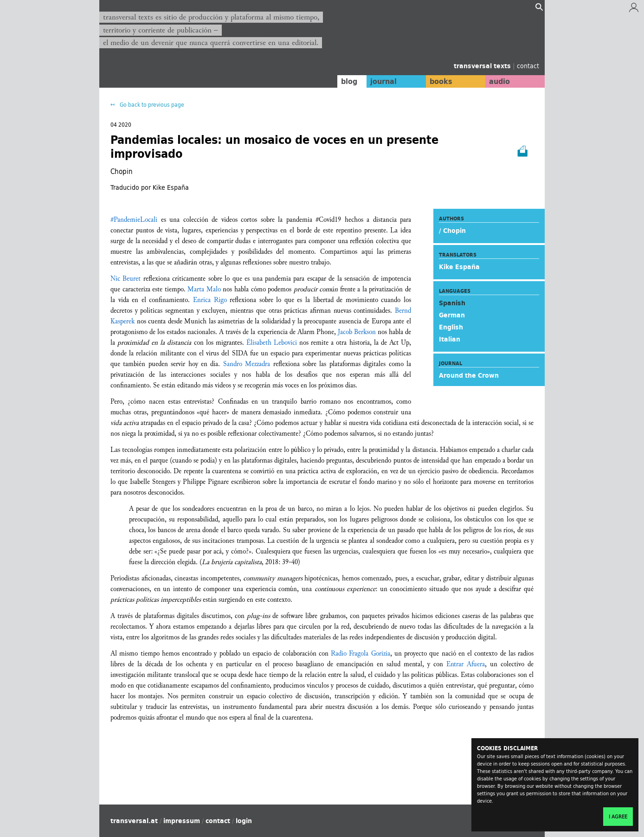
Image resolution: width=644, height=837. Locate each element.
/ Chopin (452, 231)
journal (376, 81)
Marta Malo (204, 289)
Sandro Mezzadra (247, 364)
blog (339, 81)
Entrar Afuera (466, 664)
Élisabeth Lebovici (272, 343)
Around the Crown (469, 375)
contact (528, 66)
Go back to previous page (151, 105)
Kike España (459, 267)
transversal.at (134, 821)
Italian (450, 339)
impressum (182, 821)
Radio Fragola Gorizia (361, 654)
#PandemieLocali (134, 220)
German (452, 315)
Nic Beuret (126, 279)
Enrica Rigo (210, 300)
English (451, 327)
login (244, 821)
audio (497, 81)
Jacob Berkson (357, 332)
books (436, 81)
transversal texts (483, 66)
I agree (618, 817)
